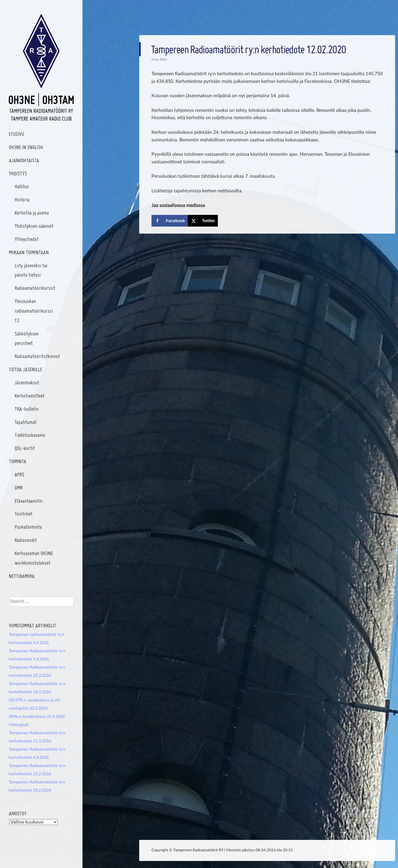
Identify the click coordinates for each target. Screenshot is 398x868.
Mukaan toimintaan (29, 252)
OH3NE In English (26, 147)
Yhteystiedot (27, 239)
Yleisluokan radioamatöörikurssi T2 (34, 311)
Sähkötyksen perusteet (27, 338)
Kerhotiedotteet (30, 396)
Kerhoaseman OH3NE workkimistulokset (34, 558)
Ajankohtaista (24, 160)
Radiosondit (26, 540)
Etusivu (16, 134)
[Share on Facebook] (169, 221)
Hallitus (22, 186)
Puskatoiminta (28, 527)
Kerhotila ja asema (32, 213)
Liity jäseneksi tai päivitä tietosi (31, 270)
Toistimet (24, 514)
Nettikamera (22, 576)
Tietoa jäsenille (25, 369)
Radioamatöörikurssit (35, 288)
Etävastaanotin (29, 501)
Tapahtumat (26, 422)
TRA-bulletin (27, 409)
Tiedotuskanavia (30, 435)
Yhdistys (18, 173)
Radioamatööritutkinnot (37, 356)
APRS (19, 474)
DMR (19, 488)
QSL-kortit (25, 448)
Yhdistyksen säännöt (34, 226)
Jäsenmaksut (27, 382)
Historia (22, 200)
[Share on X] (203, 221)
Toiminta (18, 461)
